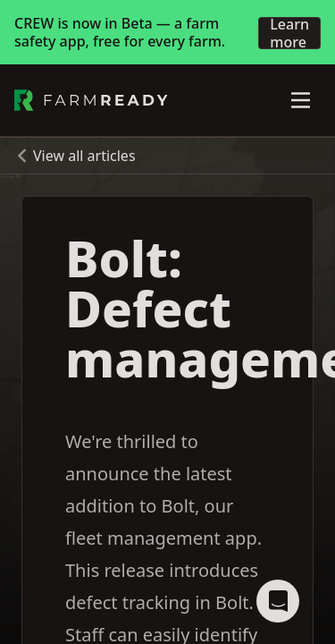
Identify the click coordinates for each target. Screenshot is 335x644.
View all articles (84, 156)
